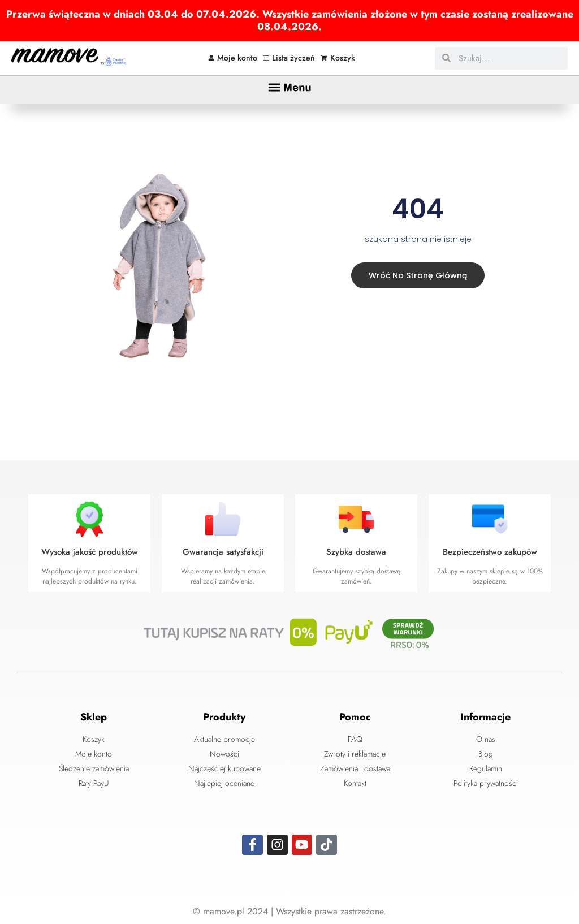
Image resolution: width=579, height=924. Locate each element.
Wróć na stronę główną (416, 275)
